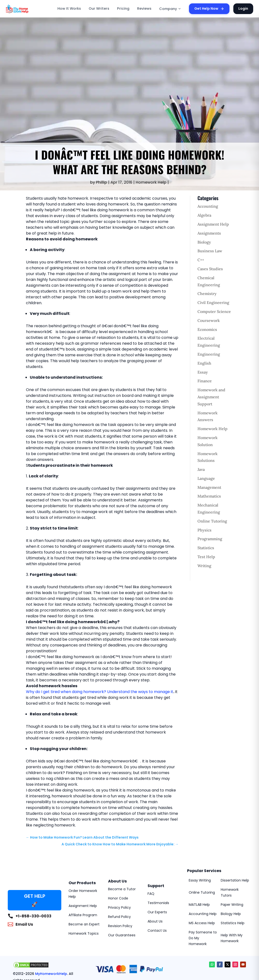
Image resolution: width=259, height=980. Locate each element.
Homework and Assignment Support (211, 397)
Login (243, 8)
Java (201, 469)
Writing (204, 566)
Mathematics (209, 496)
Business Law (210, 251)
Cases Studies (210, 269)
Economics (207, 329)
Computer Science (214, 311)
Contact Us (157, 931)
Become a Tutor (122, 889)
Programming (210, 539)
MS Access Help (202, 923)
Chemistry (207, 294)
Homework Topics (84, 933)
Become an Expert (84, 924)
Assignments (209, 233)
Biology (204, 242)
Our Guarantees (122, 935)
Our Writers (99, 8)
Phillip (102, 182)
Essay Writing (200, 880)
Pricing (123, 8)
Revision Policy (120, 926)
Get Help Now (209, 8)
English (204, 363)
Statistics (206, 548)
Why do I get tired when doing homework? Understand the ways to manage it (100, 692)
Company (170, 9)
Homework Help (151, 182)
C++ (201, 260)
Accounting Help (203, 914)
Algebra (204, 215)
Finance (205, 381)
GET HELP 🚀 (35, 900)
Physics (204, 530)
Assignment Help (213, 224)
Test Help (206, 557)
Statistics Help (233, 923)
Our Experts (157, 912)
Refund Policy (119, 917)
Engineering (209, 354)
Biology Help (231, 914)
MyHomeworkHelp (51, 974)
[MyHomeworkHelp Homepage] (28, 9)
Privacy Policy (119, 907)
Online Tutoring (212, 521)
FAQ (151, 894)
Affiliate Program (83, 915)
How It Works (69, 8)
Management (209, 487)
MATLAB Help (199, 905)
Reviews (144, 8)
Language (206, 478)
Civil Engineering (213, 302)
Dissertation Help (235, 880)
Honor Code (118, 898)
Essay (203, 372)
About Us (155, 921)
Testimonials (158, 903)
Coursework (209, 320)
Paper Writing (232, 905)
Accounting (208, 206)
